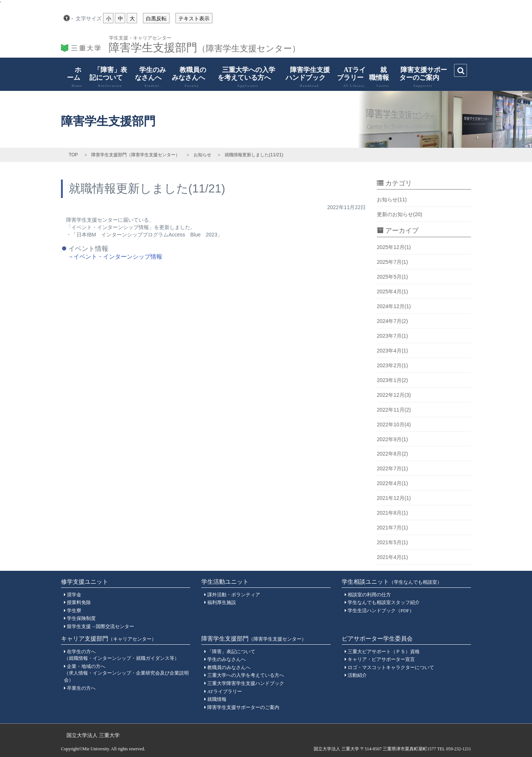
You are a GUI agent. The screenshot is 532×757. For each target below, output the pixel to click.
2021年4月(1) (392, 557)
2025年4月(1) (392, 291)
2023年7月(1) (392, 336)
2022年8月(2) (392, 454)
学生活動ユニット (225, 582)
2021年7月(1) (392, 528)
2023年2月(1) (392, 365)
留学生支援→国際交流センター (100, 626)
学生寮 (74, 611)
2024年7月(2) (392, 321)
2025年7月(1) (392, 262)
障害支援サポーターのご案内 (419, 77)
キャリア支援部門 (109, 639)
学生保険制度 (81, 618)
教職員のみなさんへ (188, 77)
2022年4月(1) (392, 483)
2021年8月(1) (392, 513)
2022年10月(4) (394, 424)
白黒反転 (156, 18)
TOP (73, 155)
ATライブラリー (350, 77)
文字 (89, 19)
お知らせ (202, 155)
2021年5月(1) (392, 542)
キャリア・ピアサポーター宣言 (381, 659)
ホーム (73, 77)
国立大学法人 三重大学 (93, 735)
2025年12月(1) (394, 247)
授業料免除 (79, 602)
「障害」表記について (106, 77)
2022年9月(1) (392, 439)
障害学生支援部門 (204, 45)
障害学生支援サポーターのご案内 (243, 707)
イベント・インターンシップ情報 (118, 257)
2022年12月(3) (394, 395)
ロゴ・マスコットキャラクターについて (391, 667)
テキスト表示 (194, 18)
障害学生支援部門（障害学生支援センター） (136, 155)
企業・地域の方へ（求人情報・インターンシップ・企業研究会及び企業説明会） (126, 673)
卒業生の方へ (81, 688)
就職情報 (379, 77)
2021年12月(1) (394, 498)
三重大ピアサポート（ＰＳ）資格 (384, 652)
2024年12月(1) (394, 306)
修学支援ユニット (85, 582)
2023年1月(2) (392, 380)
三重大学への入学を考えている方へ (244, 77)
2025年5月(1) (392, 277)
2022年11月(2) (394, 410)
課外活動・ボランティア (234, 595)
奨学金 (74, 595)
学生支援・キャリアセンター (140, 37)
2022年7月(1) (392, 468)
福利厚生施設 (222, 602)
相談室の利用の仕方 (369, 595)
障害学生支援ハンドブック (306, 77)
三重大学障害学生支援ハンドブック (246, 683)
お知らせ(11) (392, 200)
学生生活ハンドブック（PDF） (381, 611)
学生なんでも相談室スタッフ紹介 (384, 602)
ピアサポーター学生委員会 (377, 639)
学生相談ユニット (392, 582)
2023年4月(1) (392, 351)
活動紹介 (357, 675)
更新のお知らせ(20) (400, 214)
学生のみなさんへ (148, 77)
